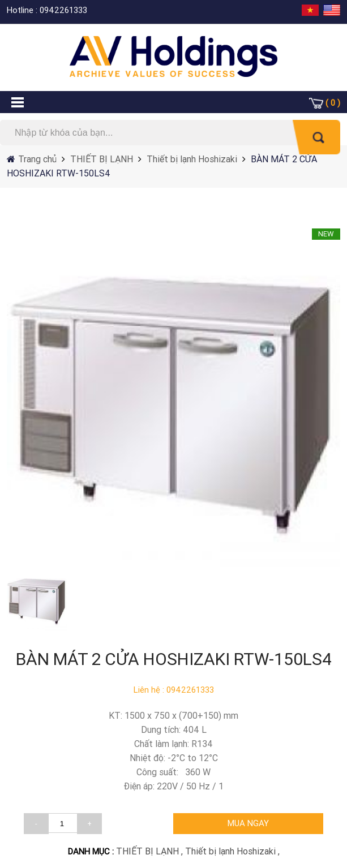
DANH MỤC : (92, 851)
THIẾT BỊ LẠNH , (151, 851)
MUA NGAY (248, 823)
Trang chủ (38, 159)
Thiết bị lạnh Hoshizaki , (232, 851)
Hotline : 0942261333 (47, 10)
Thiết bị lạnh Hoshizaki (192, 159)
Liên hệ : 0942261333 (174, 690)
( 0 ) (333, 103)
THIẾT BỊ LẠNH (100, 159)
